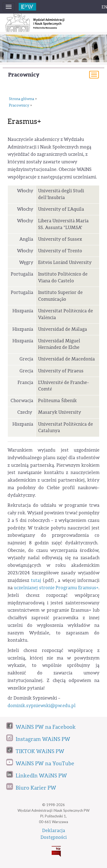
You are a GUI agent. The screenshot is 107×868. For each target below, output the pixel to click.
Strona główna (21, 99)
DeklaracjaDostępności (54, 834)
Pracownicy (24, 75)
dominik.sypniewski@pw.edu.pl (42, 706)
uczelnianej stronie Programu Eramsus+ (56, 588)
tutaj (36, 580)
